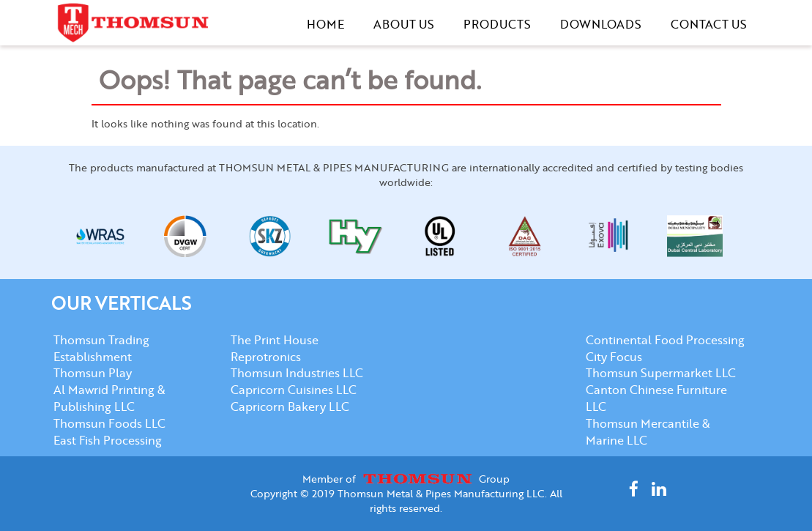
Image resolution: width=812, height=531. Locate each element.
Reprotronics (266, 356)
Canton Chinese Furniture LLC (656, 398)
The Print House (275, 339)
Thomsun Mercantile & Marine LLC (648, 431)
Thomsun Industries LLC (297, 372)
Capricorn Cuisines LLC (294, 389)
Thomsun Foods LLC (109, 423)
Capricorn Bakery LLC (290, 406)
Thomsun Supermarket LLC (661, 372)
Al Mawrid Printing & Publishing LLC (109, 398)
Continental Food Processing (665, 339)
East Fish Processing (108, 440)
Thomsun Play (93, 372)
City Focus (614, 356)
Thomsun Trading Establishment (101, 348)
